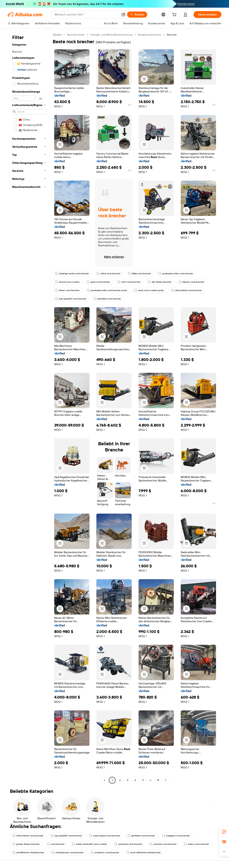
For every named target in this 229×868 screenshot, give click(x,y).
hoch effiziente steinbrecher (144, 853)
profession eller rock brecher (176, 274)
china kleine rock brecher (186, 290)
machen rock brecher (163, 844)
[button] (123, 15)
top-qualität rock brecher (71, 299)
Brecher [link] (172, 35)
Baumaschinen (76, 35)
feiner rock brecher (67, 290)
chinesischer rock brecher (68, 853)
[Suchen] (137, 15)
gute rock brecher (98, 282)
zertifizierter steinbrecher (28, 853)
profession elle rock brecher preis (107, 290)
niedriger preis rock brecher (72, 274)
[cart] (175, 15)
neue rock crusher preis (149, 290)
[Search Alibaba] (86, 15)
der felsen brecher (160, 282)
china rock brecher (108, 274)
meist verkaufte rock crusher (90, 844)
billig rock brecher (139, 274)
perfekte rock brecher (107, 299)
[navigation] (29, 408)
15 (158, 780)
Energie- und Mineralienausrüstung (111, 35)
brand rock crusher (67, 282)
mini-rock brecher (129, 282)
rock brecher (56, 844)
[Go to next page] (166, 780)
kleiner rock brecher (192, 282)
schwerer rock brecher (105, 853)
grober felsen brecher (26, 844)
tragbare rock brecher (176, 836)
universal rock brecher (128, 844)
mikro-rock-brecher (197, 844)
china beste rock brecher (105, 836)
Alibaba (57, 35)
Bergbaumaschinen (150, 35)
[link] (224, 832)
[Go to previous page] (105, 780)
